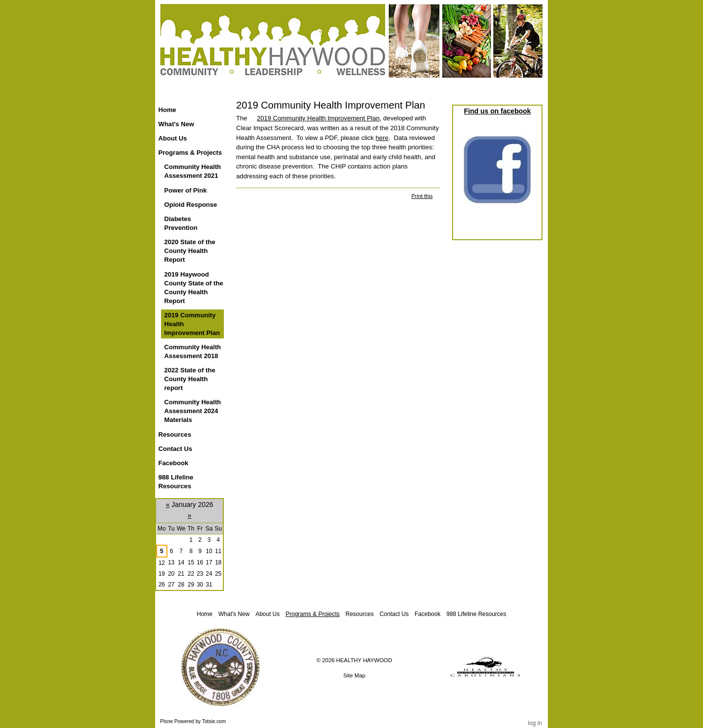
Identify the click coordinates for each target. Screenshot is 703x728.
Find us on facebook (497, 111)
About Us (267, 614)
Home (167, 110)
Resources (360, 614)
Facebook (428, 614)
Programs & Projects (313, 614)
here (382, 138)
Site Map (354, 675)
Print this (422, 196)
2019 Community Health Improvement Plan (318, 118)
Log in (535, 723)
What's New (234, 614)
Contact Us (394, 614)
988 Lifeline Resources (476, 614)
